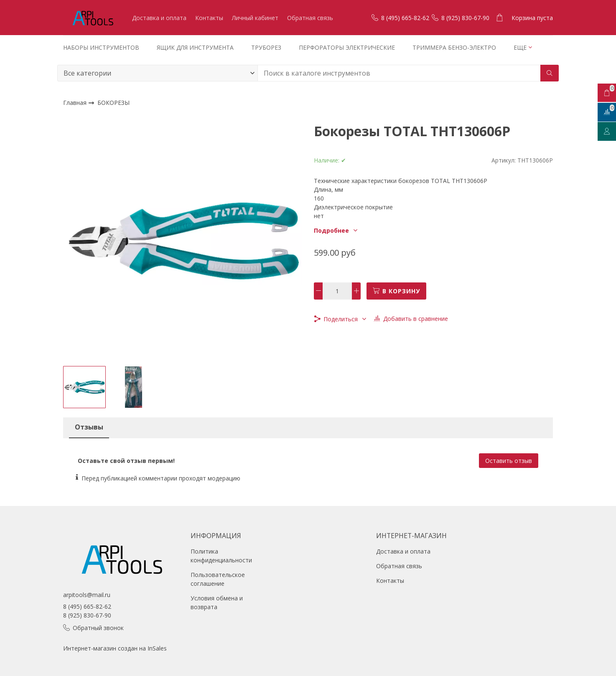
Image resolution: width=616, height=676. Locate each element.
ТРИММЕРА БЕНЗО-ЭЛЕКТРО (454, 47)
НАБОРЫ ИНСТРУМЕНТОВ (101, 47)
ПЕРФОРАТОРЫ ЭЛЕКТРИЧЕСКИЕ (347, 47)
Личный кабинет (255, 18)
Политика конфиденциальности (221, 556)
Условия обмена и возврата (217, 602)
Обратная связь (310, 18)
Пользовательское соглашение (218, 579)
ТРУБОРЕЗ (266, 47)
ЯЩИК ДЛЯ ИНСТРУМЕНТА (195, 47)
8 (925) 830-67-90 (87, 615)
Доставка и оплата (159, 18)
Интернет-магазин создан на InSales (115, 648)
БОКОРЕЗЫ (113, 103)
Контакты (209, 18)
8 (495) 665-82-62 (87, 606)
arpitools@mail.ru (87, 595)
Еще (520, 47)
